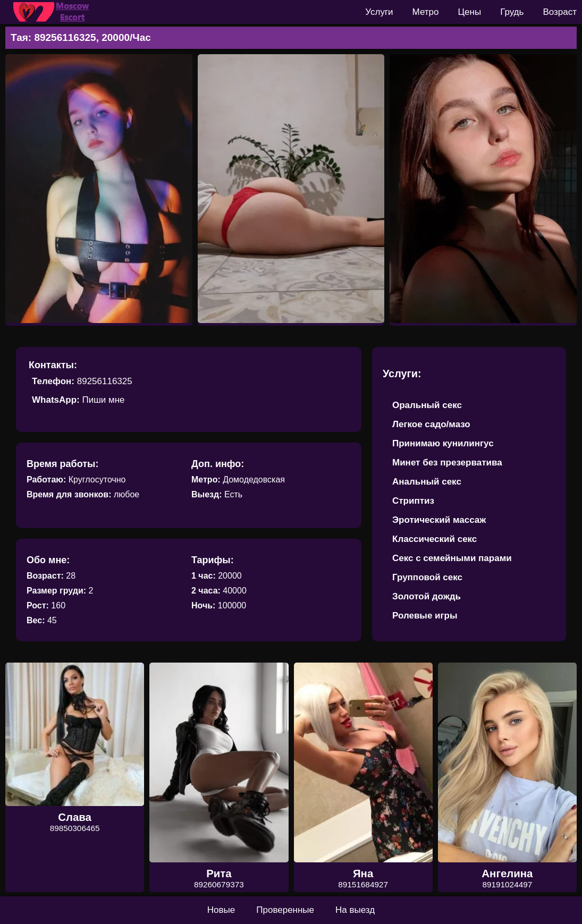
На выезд (355, 910)
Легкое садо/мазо (431, 424)
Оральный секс (427, 405)
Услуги (379, 12)
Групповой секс (427, 577)
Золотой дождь (427, 596)
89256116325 (105, 381)
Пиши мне (103, 400)
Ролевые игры (425, 616)
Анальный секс (427, 482)
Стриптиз (413, 501)
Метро (426, 12)
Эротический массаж (439, 520)
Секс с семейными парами (452, 558)
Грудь (512, 12)
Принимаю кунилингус (443, 443)
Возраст (560, 12)
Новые (221, 910)
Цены (470, 12)
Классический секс (435, 539)
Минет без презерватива (447, 463)
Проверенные (285, 910)
